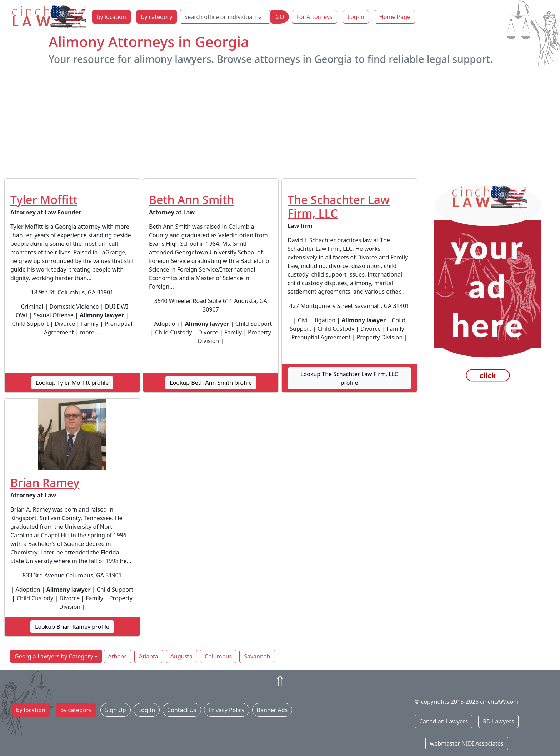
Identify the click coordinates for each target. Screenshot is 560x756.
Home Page (395, 17)
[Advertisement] (280, 122)
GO (280, 17)
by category (157, 17)
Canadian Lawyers (444, 721)
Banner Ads (272, 710)
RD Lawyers (498, 721)
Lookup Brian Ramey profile (72, 627)
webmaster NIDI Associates (467, 743)
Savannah (257, 656)
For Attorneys (314, 17)
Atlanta (149, 656)
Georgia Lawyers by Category (54, 656)
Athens (117, 656)
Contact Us (182, 710)
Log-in (356, 17)
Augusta (181, 656)
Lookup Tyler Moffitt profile (72, 383)
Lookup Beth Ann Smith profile (211, 383)
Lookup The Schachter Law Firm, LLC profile (349, 378)
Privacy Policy (227, 710)
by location (111, 17)
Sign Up (115, 710)
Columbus (218, 656)
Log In (147, 710)
